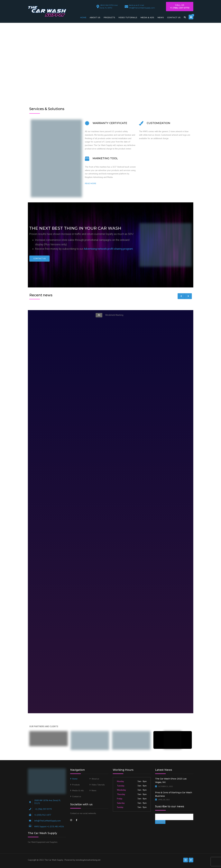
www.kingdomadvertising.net (88, 860)
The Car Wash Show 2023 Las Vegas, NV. (171, 780)
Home (83, 17)
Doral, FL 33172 (109, 6)
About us (95, 17)
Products (109, 17)
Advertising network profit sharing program (108, 249)
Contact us (174, 17)
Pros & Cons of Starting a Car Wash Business (174, 794)
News (161, 17)
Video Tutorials (128, 17)
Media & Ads (147, 17)
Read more (91, 183)
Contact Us (39, 258)
